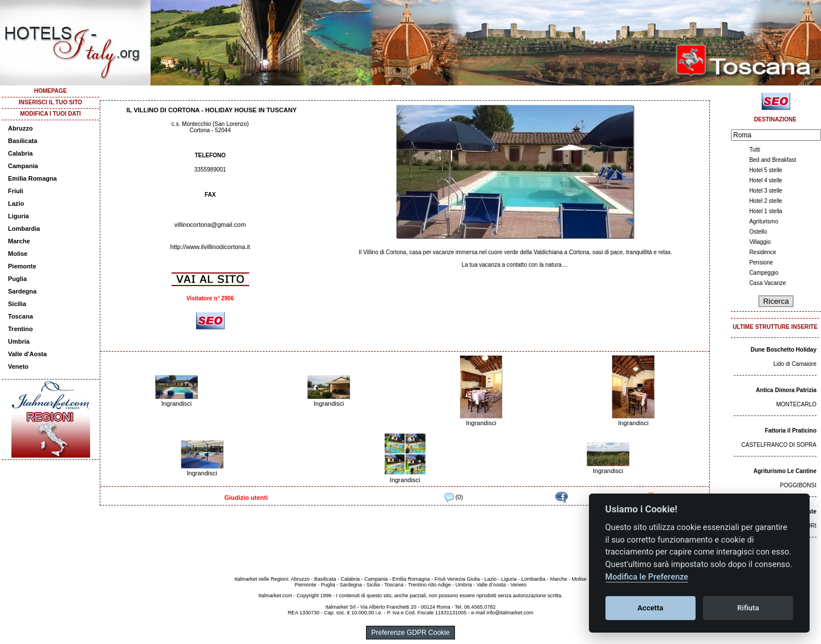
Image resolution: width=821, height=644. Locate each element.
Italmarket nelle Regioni (261, 579)
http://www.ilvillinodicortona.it (210, 247)
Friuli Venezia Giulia (457, 579)
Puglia (17, 279)
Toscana (21, 316)
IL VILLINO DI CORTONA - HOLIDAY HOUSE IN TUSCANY (212, 110)
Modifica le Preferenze (647, 577)
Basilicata (23, 141)
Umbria (19, 341)
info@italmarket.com (510, 613)
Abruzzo (20, 128)
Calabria (20, 153)
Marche (19, 241)
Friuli (16, 191)
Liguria (19, 216)
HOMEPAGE (51, 91)
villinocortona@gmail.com (210, 225)
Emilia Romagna (32, 178)
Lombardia (24, 229)
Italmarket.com (275, 596)
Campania (23, 166)
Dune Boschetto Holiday (783, 350)
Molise (18, 254)
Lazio (16, 203)
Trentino (20, 329)
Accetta (650, 608)
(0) (454, 497)
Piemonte (22, 266)
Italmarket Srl (341, 607)
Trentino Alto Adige (429, 585)
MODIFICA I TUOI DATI (50, 114)
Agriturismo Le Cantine (785, 471)
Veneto (18, 366)
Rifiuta (748, 608)
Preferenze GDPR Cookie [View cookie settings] (410, 633)
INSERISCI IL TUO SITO (50, 102)
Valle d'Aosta (27, 354)
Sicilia (17, 304)
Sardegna (22, 291)
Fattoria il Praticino (790, 431)
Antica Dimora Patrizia (786, 390)
